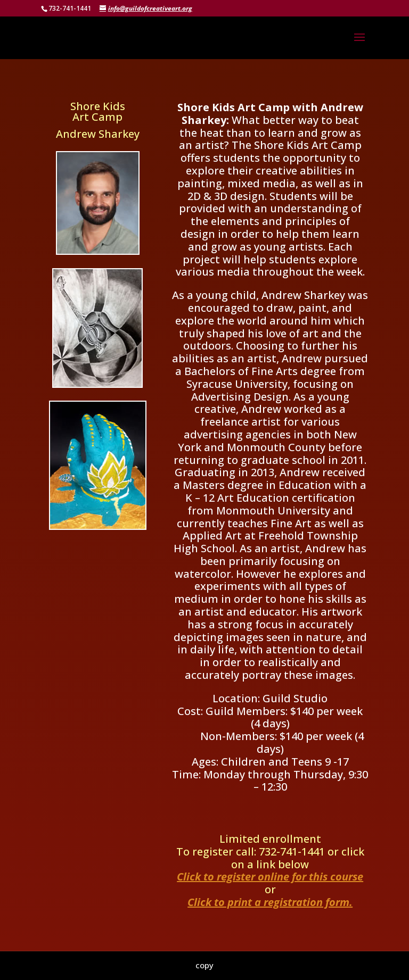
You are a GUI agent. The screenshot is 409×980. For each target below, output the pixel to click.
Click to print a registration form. (270, 902)
